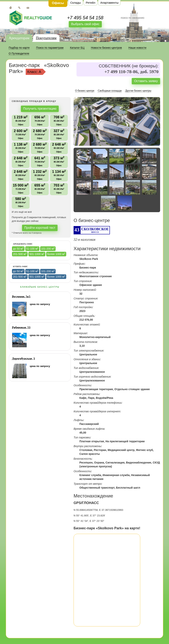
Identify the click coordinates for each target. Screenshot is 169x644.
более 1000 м (56, 254)
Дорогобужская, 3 (23, 358)
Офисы (58, 3)
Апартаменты (109, 3)
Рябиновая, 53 (21, 327)
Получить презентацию (40, 109)
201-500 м (20, 254)
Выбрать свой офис (85, 24)
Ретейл (90, 3)
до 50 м (18, 248)
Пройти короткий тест (40, 228)
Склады (76, 3)
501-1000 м (37, 254)
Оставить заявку (146, 81)
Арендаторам (19, 38)
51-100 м (32, 248)
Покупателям (46, 38)
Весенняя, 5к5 (21, 297)
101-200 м (48, 248)
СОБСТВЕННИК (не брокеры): (129, 66)
